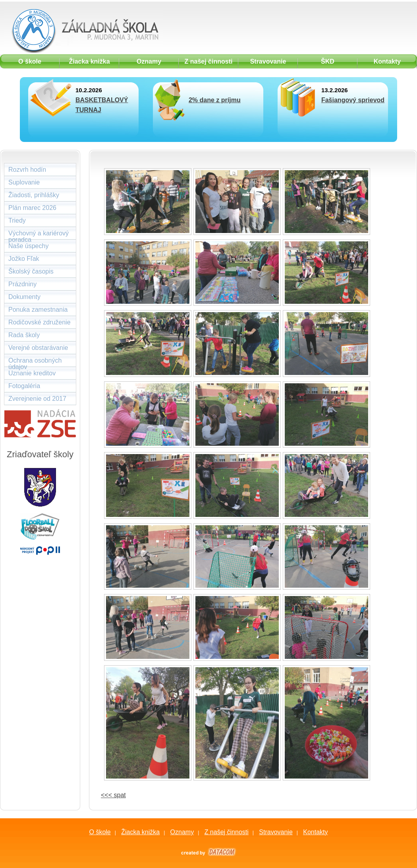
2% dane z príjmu (215, 100)
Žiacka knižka (140, 832)
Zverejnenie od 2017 (37, 399)
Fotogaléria (24, 386)
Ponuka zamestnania (38, 310)
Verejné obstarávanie (38, 348)
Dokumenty (24, 297)
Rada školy (24, 335)
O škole (100, 832)
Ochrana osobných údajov (35, 362)
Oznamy (182, 832)
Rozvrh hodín (27, 170)
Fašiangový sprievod (353, 100)
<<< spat (113, 795)
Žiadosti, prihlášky (34, 195)
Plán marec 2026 (32, 208)
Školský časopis (31, 271)
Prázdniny (22, 284)
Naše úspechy (28, 246)
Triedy (17, 220)
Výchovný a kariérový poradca (39, 235)
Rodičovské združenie (40, 322)
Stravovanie (276, 832)
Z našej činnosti (227, 832)
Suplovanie (24, 182)
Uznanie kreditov (32, 373)
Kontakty (315, 832)
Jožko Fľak (24, 259)
